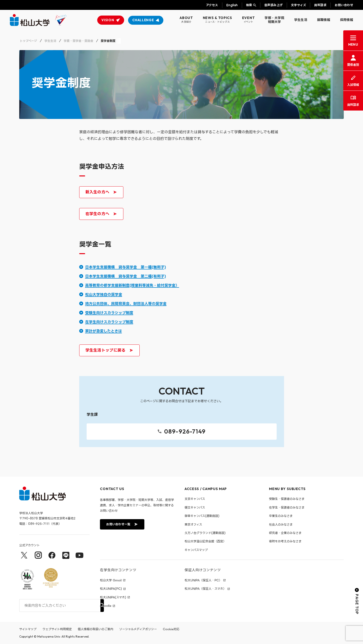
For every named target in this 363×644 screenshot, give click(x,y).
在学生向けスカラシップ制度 (109, 322)
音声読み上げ (274, 5)
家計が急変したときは (104, 331)
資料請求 (320, 5)
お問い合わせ (344, 5)
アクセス (212, 5)
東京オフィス (193, 524)
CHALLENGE (143, 20)
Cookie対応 (171, 629)
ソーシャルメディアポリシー (138, 629)
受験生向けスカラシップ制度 (109, 313)
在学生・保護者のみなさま (287, 507)
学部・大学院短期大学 (274, 20)
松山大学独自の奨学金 (104, 295)
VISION (108, 20)
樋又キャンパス (195, 507)
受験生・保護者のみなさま (287, 499)
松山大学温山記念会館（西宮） (205, 541)
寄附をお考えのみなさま (285, 541)
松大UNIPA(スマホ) (113, 597)
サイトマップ (28, 629)
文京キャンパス (195, 499)
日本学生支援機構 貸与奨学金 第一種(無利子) (125, 267)
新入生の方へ (102, 193)
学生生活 (301, 20)
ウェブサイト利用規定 (57, 629)
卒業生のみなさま (281, 516)
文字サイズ (298, 5)
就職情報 (324, 20)
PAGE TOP (357, 601)
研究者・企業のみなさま (285, 533)
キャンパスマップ (196, 550)
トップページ (28, 41)
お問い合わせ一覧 (122, 524)
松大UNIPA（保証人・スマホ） (205, 589)
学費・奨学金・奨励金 (78, 41)
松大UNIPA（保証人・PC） (203, 580)
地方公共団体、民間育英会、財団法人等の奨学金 (126, 304)
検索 (249, 5)
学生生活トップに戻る (109, 351)
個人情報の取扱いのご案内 (96, 629)
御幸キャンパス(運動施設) (202, 516)
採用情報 (347, 20)
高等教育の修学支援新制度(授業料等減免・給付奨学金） (132, 285)
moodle (106, 606)
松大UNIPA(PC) (111, 589)
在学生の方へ (101, 215)
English (232, 5)
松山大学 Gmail (111, 580)
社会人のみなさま (281, 524)
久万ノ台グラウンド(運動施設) (205, 533)
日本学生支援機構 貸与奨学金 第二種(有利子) (125, 276)
